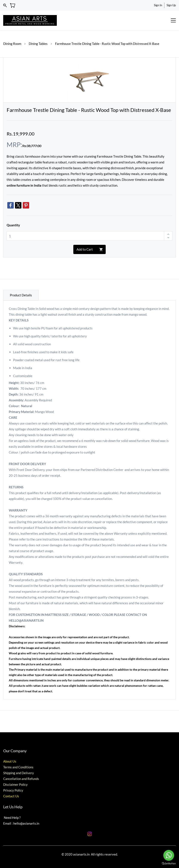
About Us (10, 761)
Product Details (21, 295)
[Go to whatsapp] (169, 855)
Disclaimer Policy (15, 784)
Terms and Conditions (18, 767)
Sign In (158, 5)
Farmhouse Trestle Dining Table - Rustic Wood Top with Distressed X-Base (107, 44)
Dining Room (12, 44)
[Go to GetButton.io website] (169, 864)
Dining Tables (38, 44)
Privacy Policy (13, 790)
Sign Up (171, 5)
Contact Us (11, 796)
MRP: (14, 145)
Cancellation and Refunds (21, 779)
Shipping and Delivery (19, 773)
